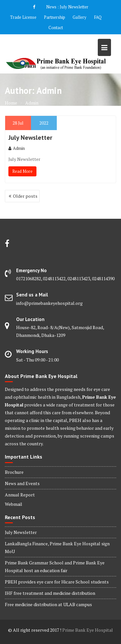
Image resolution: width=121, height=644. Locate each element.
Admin (17, 148)
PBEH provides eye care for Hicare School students (57, 582)
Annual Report (20, 495)
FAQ (98, 17)
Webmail (14, 504)
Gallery (80, 17)
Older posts (25, 196)
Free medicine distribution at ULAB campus (48, 604)
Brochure (14, 472)
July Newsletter (74, 7)
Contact (56, 28)
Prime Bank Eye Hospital (88, 630)
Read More (22, 171)
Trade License (23, 17)
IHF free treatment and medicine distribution (50, 593)
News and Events (22, 483)
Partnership (55, 17)
